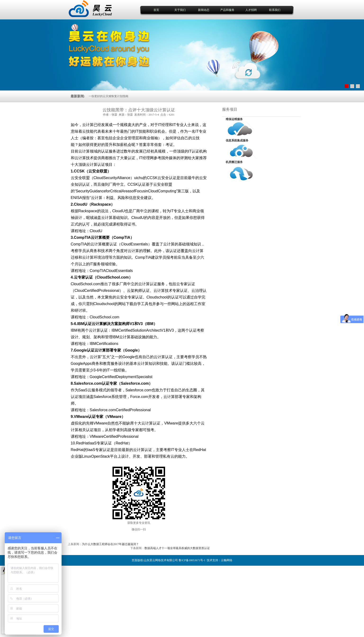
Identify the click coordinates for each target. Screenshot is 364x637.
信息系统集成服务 (237, 140)
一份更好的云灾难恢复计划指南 (108, 96)
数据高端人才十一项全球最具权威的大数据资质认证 (177, 548)
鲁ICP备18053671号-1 (192, 560)
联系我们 (275, 10)
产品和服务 (227, 10)
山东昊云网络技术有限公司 (161, 560)
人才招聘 (251, 10)
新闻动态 (204, 10)
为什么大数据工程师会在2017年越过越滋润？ (110, 544)
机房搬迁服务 (234, 162)
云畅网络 (227, 560)
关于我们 (180, 10)
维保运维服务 (234, 119)
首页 (156, 10)
